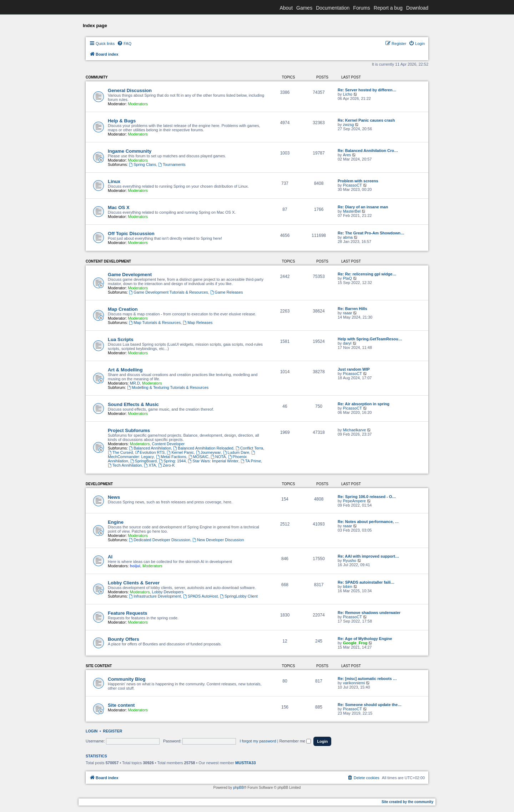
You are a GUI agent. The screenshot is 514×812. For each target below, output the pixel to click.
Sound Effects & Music (133, 404)
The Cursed (120, 452)
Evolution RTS (150, 452)
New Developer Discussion (218, 540)
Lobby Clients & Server (134, 583)
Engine (116, 522)
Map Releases (198, 323)
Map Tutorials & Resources (155, 323)
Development (99, 484)
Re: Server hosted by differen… (367, 90)
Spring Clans (142, 164)
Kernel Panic (180, 452)
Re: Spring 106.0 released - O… (367, 497)
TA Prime (251, 461)
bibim (348, 587)
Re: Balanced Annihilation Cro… (368, 151)
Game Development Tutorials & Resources (168, 292)
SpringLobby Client (239, 596)
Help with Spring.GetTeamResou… (370, 339)
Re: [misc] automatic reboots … (367, 679)
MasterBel (352, 211)
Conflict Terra (249, 448)
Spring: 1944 (172, 461)
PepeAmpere (354, 501)
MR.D (135, 383)
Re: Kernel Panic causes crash (366, 120)
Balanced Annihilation (150, 448)
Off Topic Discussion (131, 234)
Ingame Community (130, 151)
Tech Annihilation (125, 465)
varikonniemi (354, 683)
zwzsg (349, 125)
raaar (348, 313)
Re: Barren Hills (352, 309)
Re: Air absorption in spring (364, 404)
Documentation (333, 8)
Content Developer (168, 444)
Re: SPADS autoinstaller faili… (366, 582)
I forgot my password (258, 741)
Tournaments (172, 164)
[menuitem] (124, 44)
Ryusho (350, 560)
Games (304, 8)
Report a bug (388, 8)
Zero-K (166, 465)
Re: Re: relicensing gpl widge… (367, 274)
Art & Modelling (125, 370)
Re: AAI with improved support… (368, 556)
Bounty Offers (124, 639)
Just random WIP (354, 369)
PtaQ (347, 278)
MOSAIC (198, 457)
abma (348, 237)
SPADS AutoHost (200, 596)
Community (97, 77)
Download (417, 8)
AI (110, 557)
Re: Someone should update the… (370, 705)
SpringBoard (143, 461)
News (114, 497)
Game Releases (227, 292)
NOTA (218, 457)
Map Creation (123, 309)
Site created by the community (407, 802)
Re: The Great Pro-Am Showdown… (371, 233)
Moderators (138, 104)
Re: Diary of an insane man (363, 207)
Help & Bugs (122, 121)
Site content (99, 666)
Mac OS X (119, 207)
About (286, 8)
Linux (114, 181)
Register (113, 731)
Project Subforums (129, 430)
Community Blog (127, 679)
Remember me (295, 741)
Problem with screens (358, 181)
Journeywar (208, 452)
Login (92, 731)
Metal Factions (171, 457)
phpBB (238, 788)
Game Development (130, 275)
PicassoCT (352, 185)
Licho (348, 94)
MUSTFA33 (245, 763)
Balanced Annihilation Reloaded (203, 448)
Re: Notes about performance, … (368, 522)
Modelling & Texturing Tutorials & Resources (168, 387)
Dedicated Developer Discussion (160, 540)
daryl (347, 343)
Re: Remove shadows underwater (369, 613)
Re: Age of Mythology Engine (365, 639)
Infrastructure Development (155, 596)
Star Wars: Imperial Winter (213, 461)
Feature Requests (128, 613)
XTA (150, 465)
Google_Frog (355, 643)
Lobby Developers (168, 592)
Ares (347, 155)
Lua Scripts (121, 339)
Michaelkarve (355, 430)
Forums (361, 8)
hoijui (135, 566)
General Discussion (130, 90)
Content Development (108, 261)
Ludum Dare (236, 452)
